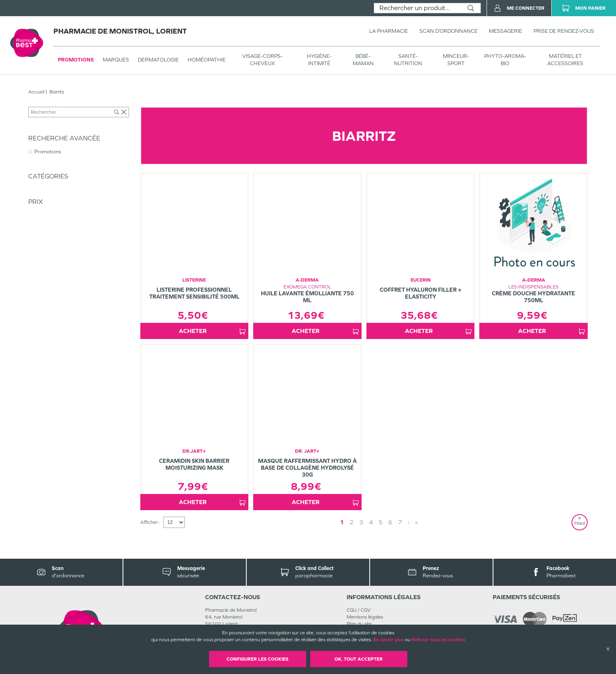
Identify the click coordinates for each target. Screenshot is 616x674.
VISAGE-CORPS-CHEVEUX (262, 60)
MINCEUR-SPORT (456, 60)
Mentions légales (365, 617)
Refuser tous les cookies (438, 640)
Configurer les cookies (257, 659)
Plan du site (359, 624)
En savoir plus (388, 640)
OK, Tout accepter (359, 659)
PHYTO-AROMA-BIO (505, 60)
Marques (116, 60)
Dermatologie (158, 60)
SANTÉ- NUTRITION (408, 60)
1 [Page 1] (377, 522)
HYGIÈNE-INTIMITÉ (319, 60)
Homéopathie (207, 60)
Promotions (76, 60)
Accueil (36, 92)
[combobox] (418, 8)
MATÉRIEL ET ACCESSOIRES (565, 60)
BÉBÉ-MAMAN (363, 60)
